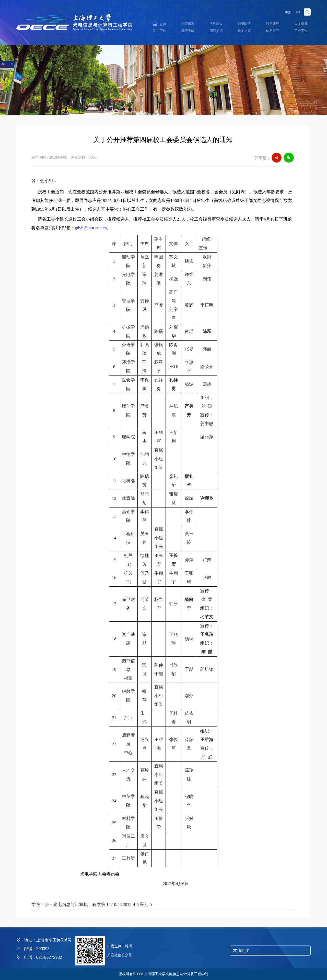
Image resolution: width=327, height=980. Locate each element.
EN (296, 10)
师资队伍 (244, 22)
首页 (163, 23)
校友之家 (244, 32)
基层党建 (188, 32)
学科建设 (216, 22)
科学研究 (273, 22)
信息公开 (273, 32)
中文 (283, 10)
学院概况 (188, 22)
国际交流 (216, 32)
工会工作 (301, 32)
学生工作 (160, 32)
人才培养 (301, 22)
